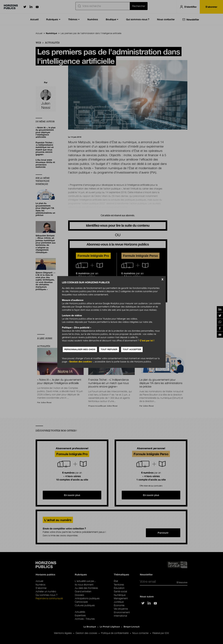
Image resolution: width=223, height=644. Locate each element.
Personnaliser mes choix (80, 349)
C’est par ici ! (147, 341)
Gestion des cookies (81, 362)
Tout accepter (132, 349)
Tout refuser (109, 349)
